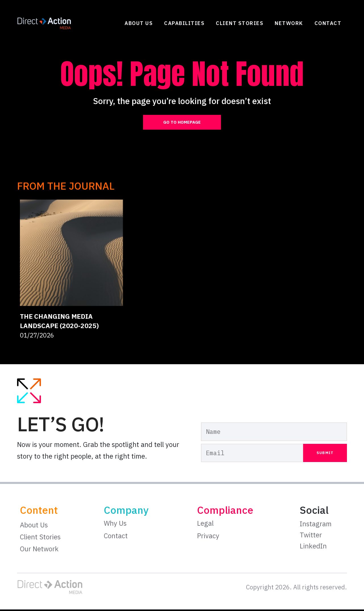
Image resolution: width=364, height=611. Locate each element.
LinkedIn (313, 547)
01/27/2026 (37, 336)
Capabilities (184, 23)
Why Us (115, 525)
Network (289, 23)
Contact (328, 23)
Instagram (316, 525)
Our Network (39, 550)
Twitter (311, 536)
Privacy (208, 537)
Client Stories (240, 23)
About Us (139, 23)
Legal (205, 525)
